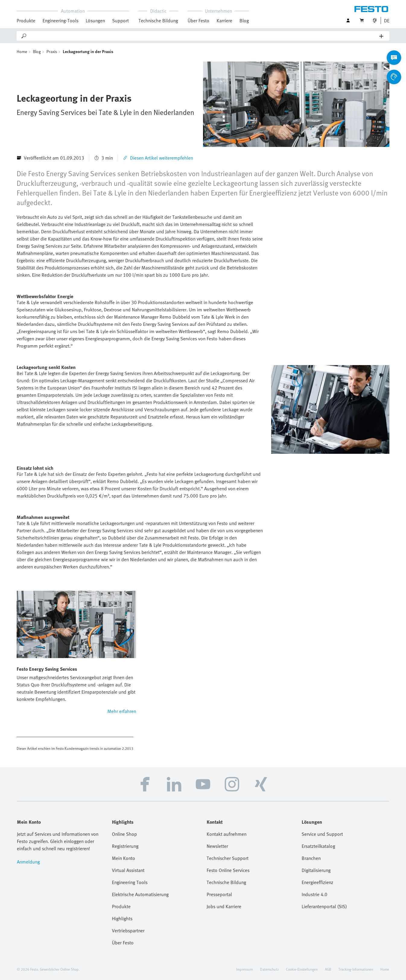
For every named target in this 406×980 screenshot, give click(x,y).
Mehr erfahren (122, 711)
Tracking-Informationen (356, 969)
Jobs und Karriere (224, 906)
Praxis (52, 51)
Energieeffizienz (317, 882)
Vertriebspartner (128, 931)
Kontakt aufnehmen (227, 834)
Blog (244, 21)
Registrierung (125, 846)
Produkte (26, 21)
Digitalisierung (316, 870)
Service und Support (322, 834)
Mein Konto (124, 858)
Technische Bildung (158, 21)
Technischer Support (228, 858)
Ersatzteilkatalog (318, 846)
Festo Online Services (228, 870)
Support (121, 21)
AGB (328, 969)
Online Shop (124, 834)
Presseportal (219, 894)
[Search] (203, 36)
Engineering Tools (130, 882)
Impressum (244, 969)
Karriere (224, 21)
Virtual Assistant (128, 870)
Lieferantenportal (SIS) (324, 906)
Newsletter (217, 846)
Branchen (311, 858)
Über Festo (198, 21)
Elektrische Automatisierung (140, 894)
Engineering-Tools (60, 21)
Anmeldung (28, 862)
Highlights (122, 918)
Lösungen (95, 21)
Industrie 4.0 (314, 894)
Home (22, 51)
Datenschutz (269, 969)
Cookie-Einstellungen (302, 969)
